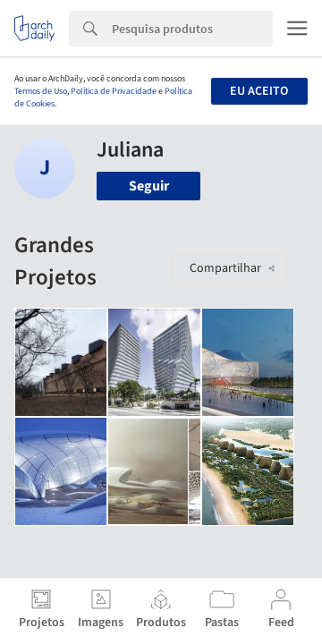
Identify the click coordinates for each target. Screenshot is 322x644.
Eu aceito (259, 91)
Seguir (149, 186)
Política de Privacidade (114, 91)
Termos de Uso (41, 91)
